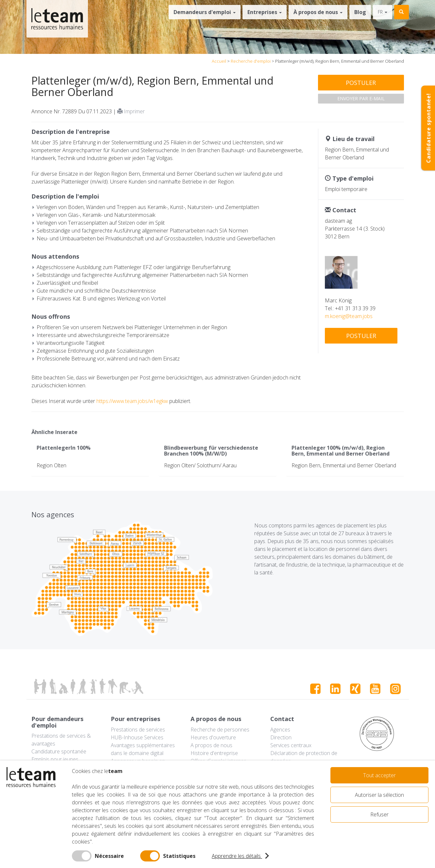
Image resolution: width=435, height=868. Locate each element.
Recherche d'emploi (251, 61)
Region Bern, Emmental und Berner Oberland (344, 465)
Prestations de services (138, 730)
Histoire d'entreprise (214, 753)
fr (383, 12)
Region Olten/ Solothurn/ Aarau (200, 465)
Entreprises (265, 12)
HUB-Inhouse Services (137, 737)
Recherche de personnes (220, 730)
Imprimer (131, 111)
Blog (360, 12)
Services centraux (291, 745)
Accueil (219, 61)
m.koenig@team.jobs (349, 316)
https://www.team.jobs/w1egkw (132, 401)
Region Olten (51, 465)
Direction (281, 737)
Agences (280, 730)
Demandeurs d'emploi (205, 12)
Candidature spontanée (59, 751)
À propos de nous (318, 12)
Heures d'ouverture (213, 737)
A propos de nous (211, 745)
